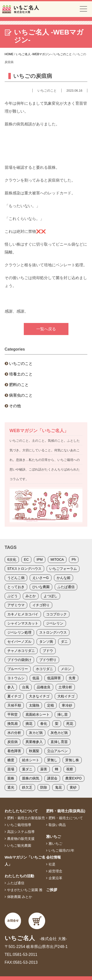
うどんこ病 (16, 578)
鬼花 (58, 787)
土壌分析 (65, 687)
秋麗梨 (34, 751)
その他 (15, 406)
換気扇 (13, 724)
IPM (40, 559)
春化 (44, 724)
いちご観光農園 (19, 845)
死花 (70, 724)
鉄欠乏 (27, 787)
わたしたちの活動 (19, 876)
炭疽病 (13, 742)
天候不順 (14, 705)
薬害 (44, 769)
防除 (44, 787)
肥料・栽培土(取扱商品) (66, 811)
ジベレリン (55, 623)
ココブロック (56, 614)
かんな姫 (64, 578)
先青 (72, 678)
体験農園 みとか (20, 897)
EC (26, 559)
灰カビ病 (36, 733)
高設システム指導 (21, 832)
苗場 (11, 769)
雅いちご (53, 836)
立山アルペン (57, 751)
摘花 (29, 724)
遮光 (11, 787)
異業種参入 (34, 742)
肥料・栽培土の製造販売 (26, 818)
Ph (74, 559)
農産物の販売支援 (21, 839)
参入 (11, 687)
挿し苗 (63, 714)
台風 (26, 687)
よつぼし (51, 596)
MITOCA (57, 559)
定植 (51, 705)
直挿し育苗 (59, 742)
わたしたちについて (21, 811)
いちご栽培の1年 (61, 850)
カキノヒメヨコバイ (23, 614)
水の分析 (14, 733)
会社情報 (53, 857)
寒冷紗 (67, 705)
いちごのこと (21, 363)
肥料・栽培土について (66, 818)
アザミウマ (16, 605)
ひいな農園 (41, 587)
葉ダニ (27, 769)
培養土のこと (21, 374)
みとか (31, 596)
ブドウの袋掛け (19, 660)
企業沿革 (55, 878)
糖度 (11, 760)
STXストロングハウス (24, 569)
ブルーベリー (18, 669)
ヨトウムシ (16, 678)
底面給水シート (38, 714)
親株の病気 (31, 778)
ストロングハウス (53, 632)
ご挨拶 (52, 890)
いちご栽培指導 (19, 825)
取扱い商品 (57, 825)
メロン (66, 669)
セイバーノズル (19, 642)
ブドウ (48, 651)
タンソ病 (46, 642)
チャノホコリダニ (21, 651)
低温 (36, 678)
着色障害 (14, 751)
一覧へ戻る (46, 329)
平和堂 (13, 714)
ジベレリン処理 (19, 632)
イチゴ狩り (41, 605)
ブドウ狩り (48, 660)
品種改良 (44, 687)
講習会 (52, 778)
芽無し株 (72, 760)
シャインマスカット (23, 623)
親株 (11, 778)
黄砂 (73, 787)
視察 (70, 769)
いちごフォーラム (63, 569)
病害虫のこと (21, 395)
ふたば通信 (66, 587)
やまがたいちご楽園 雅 (25, 890)
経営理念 (55, 871)
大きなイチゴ (39, 696)
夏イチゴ (14, 696)
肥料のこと (19, 385)
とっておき (16, 587)
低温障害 (54, 678)
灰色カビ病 (59, 733)
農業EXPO (73, 778)
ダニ (64, 642)
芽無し (52, 760)
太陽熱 (34, 705)
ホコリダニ (44, 669)
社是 (52, 864)
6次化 (12, 559)
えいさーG (41, 578)
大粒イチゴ (66, 696)
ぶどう (13, 596)
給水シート (31, 760)
